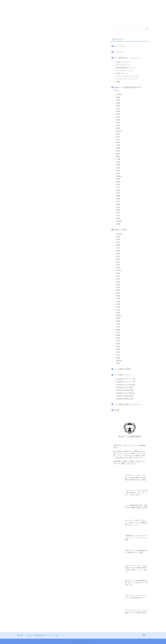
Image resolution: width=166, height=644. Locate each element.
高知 (118, 199)
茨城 (118, 114)
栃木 (118, 117)
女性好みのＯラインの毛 (126, 379)
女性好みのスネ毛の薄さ (126, 385)
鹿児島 (119, 221)
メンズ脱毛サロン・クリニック (127, 58)
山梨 (118, 145)
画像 (118, 82)
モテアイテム (119, 46)
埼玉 (118, 123)
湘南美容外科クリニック (59, 4)
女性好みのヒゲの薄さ (125, 387)
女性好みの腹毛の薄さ (125, 396)
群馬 (118, 120)
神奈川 (119, 131)
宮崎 (118, 218)
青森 (118, 97)
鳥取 (118, 179)
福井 (118, 142)
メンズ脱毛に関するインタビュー (128, 404)
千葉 (118, 126)
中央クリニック (92, 4)
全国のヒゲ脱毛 (120, 230)
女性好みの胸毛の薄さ (125, 399)
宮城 (118, 103)
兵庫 (118, 171)
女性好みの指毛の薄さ (125, 390)
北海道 (119, 94)
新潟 (118, 134)
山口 (118, 187)
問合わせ (141, 3)
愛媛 (118, 196)
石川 (118, 140)
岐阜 (118, 151)
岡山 (118, 201)
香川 (118, 193)
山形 (118, 109)
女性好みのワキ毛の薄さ (126, 393)
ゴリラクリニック (43, 4)
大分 (118, 216)
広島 (118, 185)
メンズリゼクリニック (75, 4)
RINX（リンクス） (26, 4)
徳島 (118, 190)
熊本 (118, 213)
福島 (118, 111)
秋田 (118, 106)
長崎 (118, 210)
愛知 (118, 156)
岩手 (118, 100)
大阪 (118, 168)
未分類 (117, 410)
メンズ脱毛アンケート (123, 375)
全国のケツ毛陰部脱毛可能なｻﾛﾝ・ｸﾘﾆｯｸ (128, 89)
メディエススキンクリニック (108, 4)
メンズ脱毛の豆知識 (122, 369)
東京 (118, 128)
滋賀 (118, 162)
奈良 (118, 173)
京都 (118, 165)
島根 (118, 182)
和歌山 (119, 176)
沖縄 (118, 224)
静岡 (118, 154)
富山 (118, 137)
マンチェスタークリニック (124, 4)
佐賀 (118, 207)
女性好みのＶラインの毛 (126, 382)
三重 (118, 159)
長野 (118, 148)
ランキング (119, 52)
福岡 (118, 204)
